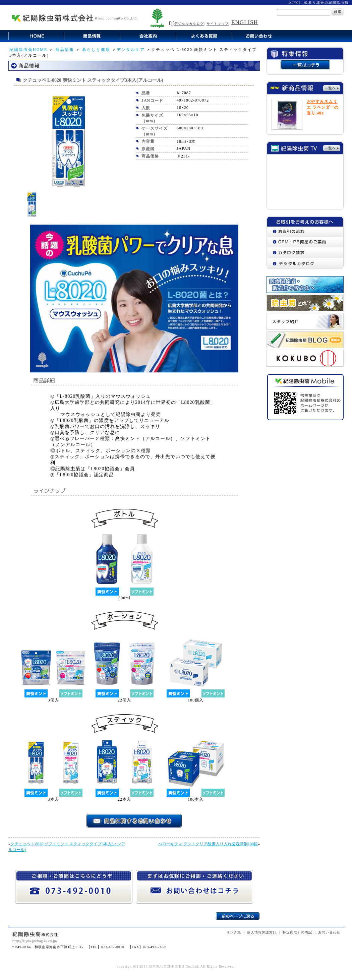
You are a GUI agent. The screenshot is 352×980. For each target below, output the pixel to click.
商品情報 (65, 50)
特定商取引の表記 (297, 932)
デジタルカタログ (187, 24)
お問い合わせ (329, 932)
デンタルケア (131, 50)
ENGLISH (245, 22)
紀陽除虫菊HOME (28, 50)
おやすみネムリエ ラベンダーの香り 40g (323, 107)
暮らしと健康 (96, 50)
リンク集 (234, 932)
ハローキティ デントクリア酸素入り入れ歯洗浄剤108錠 (208, 844)
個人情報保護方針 (262, 932)
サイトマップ (218, 24)
